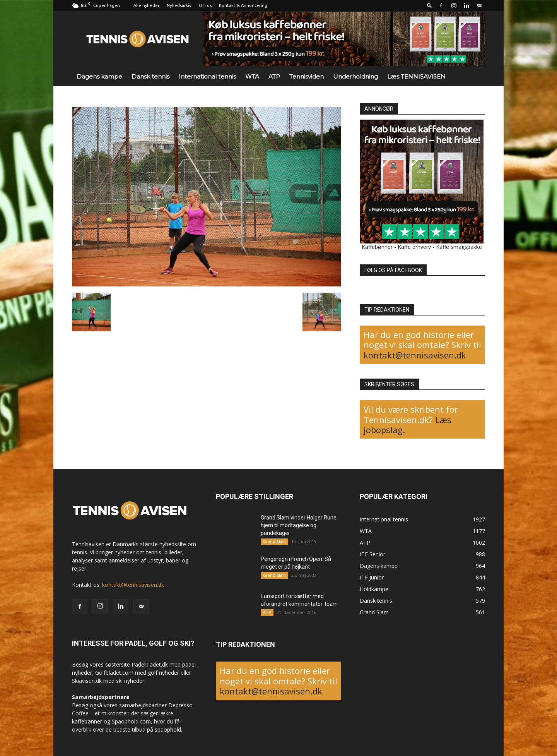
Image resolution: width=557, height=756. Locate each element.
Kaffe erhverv (414, 247)
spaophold (168, 729)
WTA (252, 76)
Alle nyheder (146, 5)
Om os (205, 5)
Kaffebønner (377, 247)
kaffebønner (87, 721)
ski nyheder (130, 681)
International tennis (207, 76)
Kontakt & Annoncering (243, 5)
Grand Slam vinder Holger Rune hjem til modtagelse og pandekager (299, 525)
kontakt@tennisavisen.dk (415, 355)
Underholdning (355, 76)
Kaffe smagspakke (459, 247)
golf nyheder (163, 673)
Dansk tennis (150, 76)
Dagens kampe (99, 76)
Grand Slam (274, 542)
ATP (274, 76)
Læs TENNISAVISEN (416, 76)
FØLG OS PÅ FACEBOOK (393, 270)
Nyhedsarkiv (179, 5)
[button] (429, 5)
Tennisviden (307, 76)
